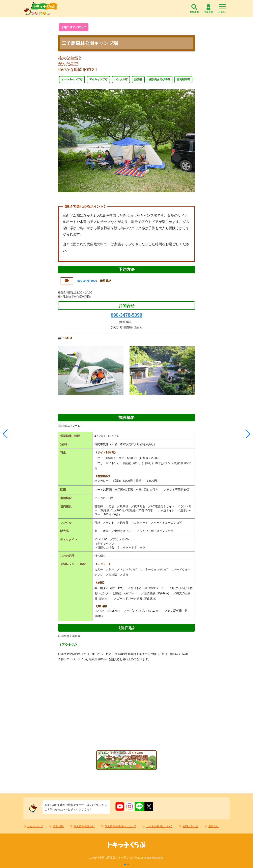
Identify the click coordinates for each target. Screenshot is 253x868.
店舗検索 (194, 9)
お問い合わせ (190, 826)
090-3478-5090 (87, 281)
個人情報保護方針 (84, 826)
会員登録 (208, 9)
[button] (125, 864)
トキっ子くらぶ (40, 9)
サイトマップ (35, 826)
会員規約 (58, 826)
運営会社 (214, 826)
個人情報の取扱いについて (120, 826)
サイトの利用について (159, 826)
